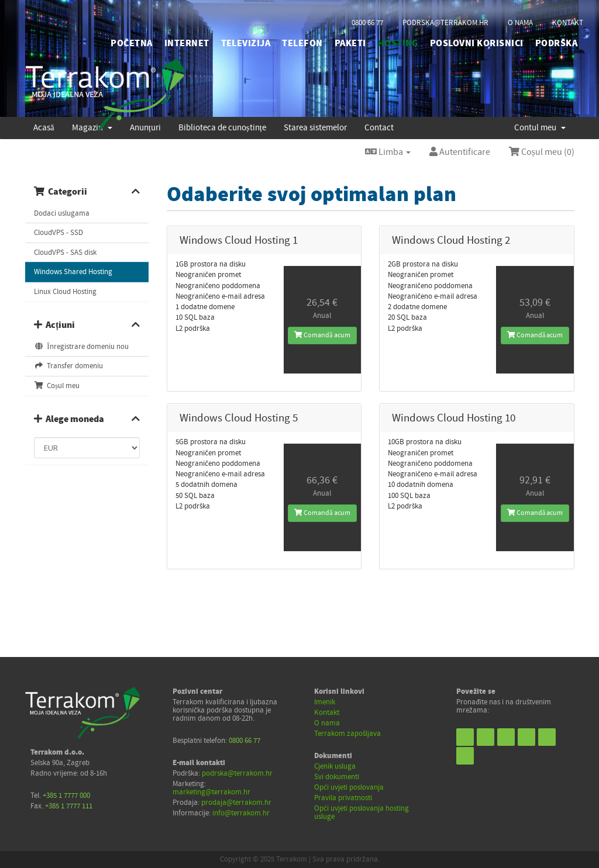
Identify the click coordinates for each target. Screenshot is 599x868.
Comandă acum (322, 335)
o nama (520, 23)
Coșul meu (57, 386)
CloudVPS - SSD (58, 233)
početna (131, 43)
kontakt (568, 23)
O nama (327, 723)
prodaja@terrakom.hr (236, 803)
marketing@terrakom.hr (211, 792)
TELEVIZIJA (246, 43)
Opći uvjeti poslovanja (349, 787)
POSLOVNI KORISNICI (477, 43)
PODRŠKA (556, 43)
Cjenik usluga (335, 766)
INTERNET (187, 43)
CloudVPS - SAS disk (65, 253)
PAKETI (350, 43)
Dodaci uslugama (62, 213)
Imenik (325, 702)
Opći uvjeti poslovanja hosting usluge (362, 812)
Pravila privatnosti (343, 798)
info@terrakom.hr (241, 813)
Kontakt (327, 713)
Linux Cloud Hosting (65, 292)
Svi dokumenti (337, 777)
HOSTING (398, 43)
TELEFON (302, 43)
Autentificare (460, 152)
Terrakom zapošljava (347, 734)
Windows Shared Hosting (73, 272)
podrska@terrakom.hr (445, 23)
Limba (388, 152)
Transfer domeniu (68, 366)
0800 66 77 (367, 23)
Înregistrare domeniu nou (81, 347)
